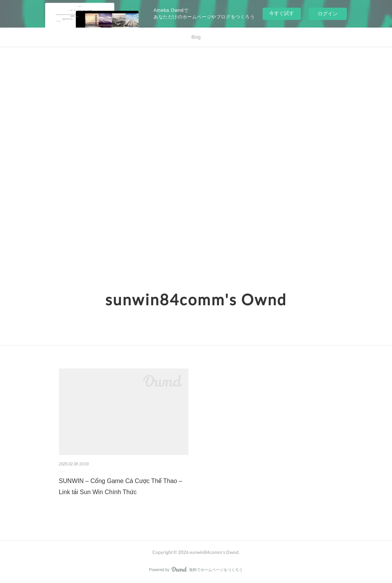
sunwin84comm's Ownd (196, 300)
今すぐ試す (282, 13)
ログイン (328, 14)
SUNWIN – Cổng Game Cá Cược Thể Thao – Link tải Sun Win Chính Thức (121, 486)
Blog (196, 37)
